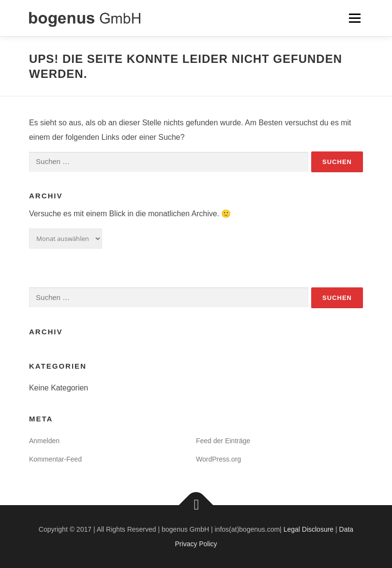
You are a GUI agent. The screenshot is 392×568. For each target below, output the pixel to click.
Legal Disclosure (309, 529)
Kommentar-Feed (55, 459)
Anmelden (44, 441)
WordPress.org (219, 459)
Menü (354, 18)
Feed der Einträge (223, 441)
